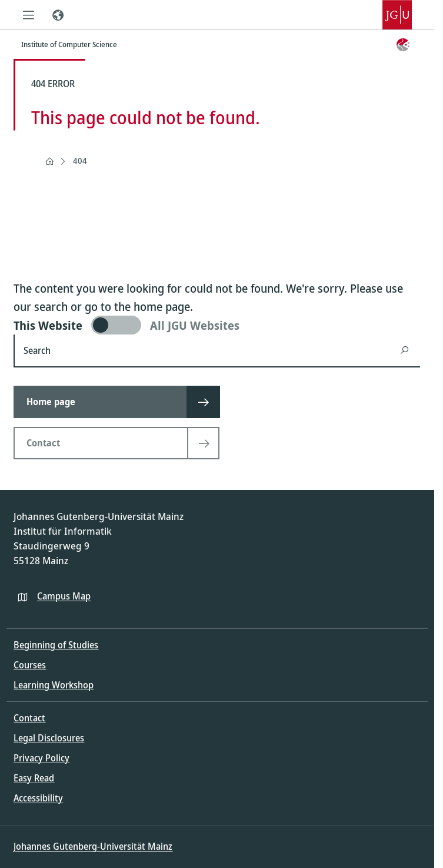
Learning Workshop (54, 685)
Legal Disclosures (49, 738)
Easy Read (34, 778)
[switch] (217, 325)
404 (80, 160)
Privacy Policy (41, 758)
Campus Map (64, 596)
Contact (29, 718)
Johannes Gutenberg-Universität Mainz (93, 846)
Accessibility (38, 798)
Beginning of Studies (56, 645)
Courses (30, 665)
